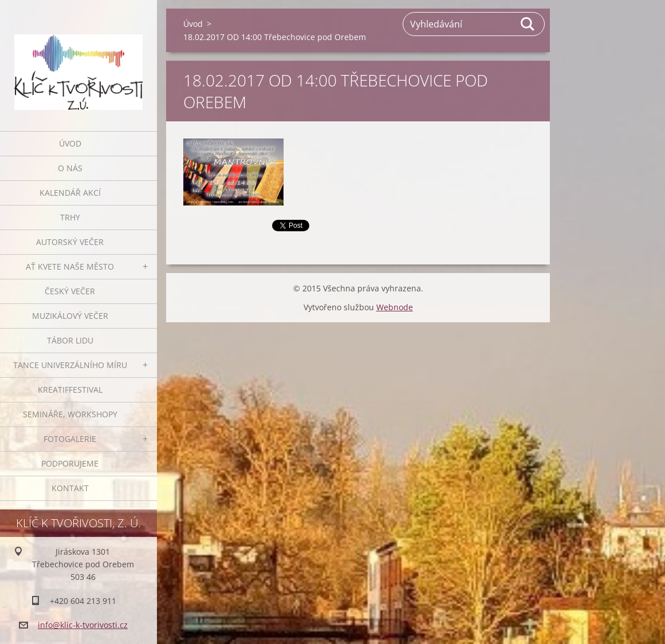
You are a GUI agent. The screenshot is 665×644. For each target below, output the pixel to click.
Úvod (70, 143)
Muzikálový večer (70, 316)
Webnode (395, 307)
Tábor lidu (70, 340)
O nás (70, 168)
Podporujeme (70, 463)
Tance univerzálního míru (70, 365)
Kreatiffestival (70, 390)
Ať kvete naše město (70, 266)
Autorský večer (70, 242)
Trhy (70, 217)
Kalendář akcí (70, 193)
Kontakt (70, 488)
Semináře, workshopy (70, 414)
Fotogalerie (70, 439)
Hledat (528, 24)
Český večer (70, 291)
